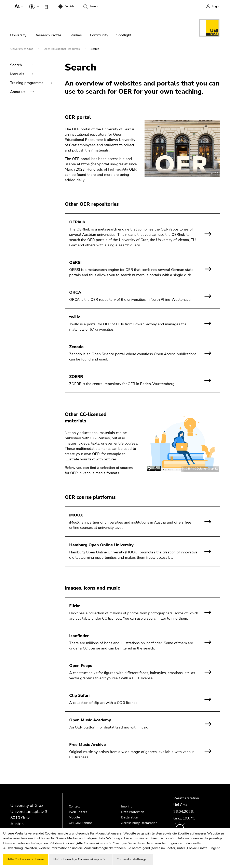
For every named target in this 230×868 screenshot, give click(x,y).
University (18, 35)
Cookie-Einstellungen (133, 859)
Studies (76, 35)
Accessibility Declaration (139, 823)
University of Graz (22, 49)
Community (99, 35)
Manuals (18, 74)
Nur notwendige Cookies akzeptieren (80, 859)
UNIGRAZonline (81, 823)
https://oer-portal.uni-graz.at (104, 164)
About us (18, 92)
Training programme (27, 83)
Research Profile (48, 35)
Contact (74, 806)
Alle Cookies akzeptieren (26, 859)
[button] (18, 6)
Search (17, 65)
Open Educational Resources (62, 49)
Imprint (126, 806)
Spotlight (124, 35)
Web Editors (78, 812)
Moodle (74, 817)
